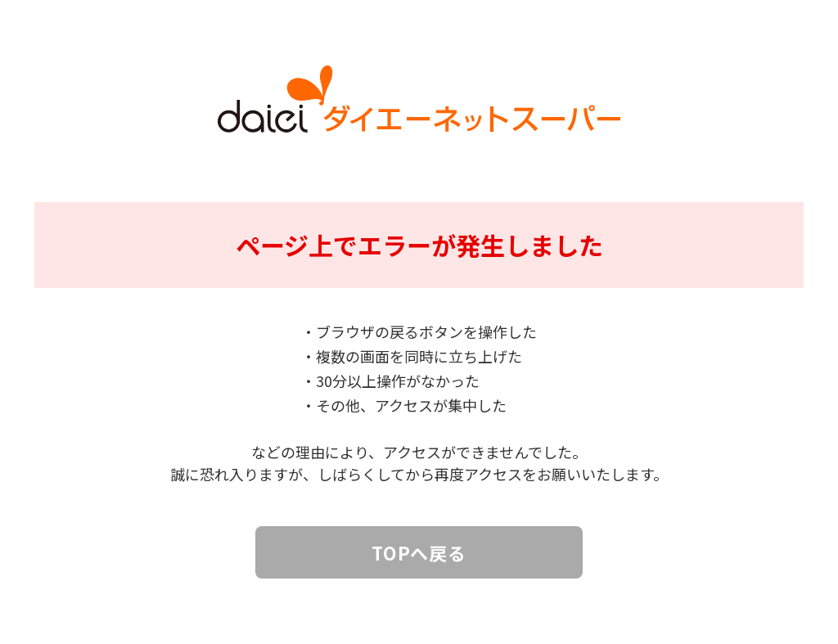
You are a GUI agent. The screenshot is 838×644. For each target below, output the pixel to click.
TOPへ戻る (419, 552)
